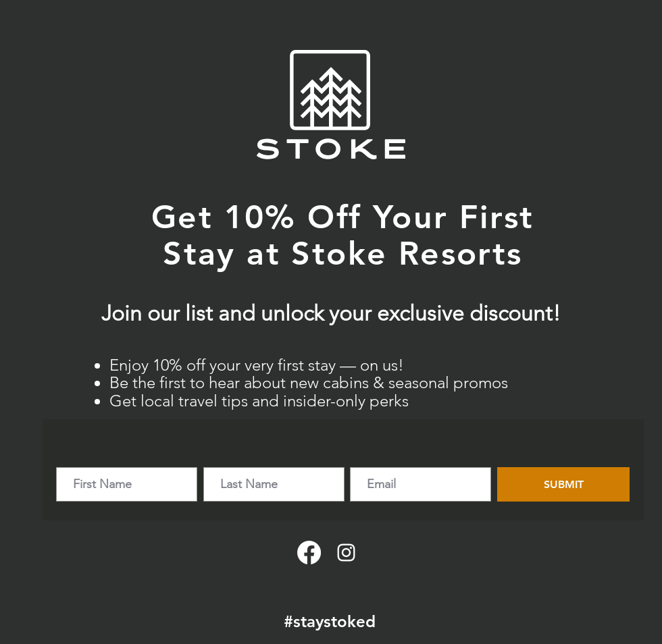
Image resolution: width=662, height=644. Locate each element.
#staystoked (330, 621)
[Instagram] (346, 553)
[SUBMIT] (563, 484)
